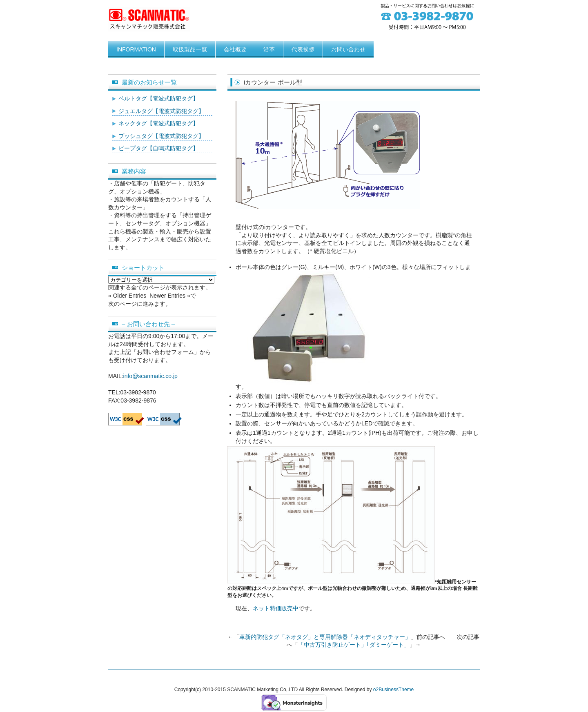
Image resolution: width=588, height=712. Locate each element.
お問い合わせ (348, 49)
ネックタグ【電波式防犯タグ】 (158, 123)
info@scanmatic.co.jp (150, 376)
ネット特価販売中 (276, 608)
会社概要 (235, 49)
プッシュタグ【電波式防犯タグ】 (161, 136)
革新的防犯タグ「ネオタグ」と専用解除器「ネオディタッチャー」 (325, 637)
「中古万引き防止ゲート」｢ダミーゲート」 (354, 645)
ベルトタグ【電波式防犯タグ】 (158, 98)
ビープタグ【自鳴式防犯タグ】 (158, 148)
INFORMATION (136, 49)
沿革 (269, 49)
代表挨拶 (303, 49)
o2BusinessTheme (393, 690)
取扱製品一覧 (190, 49)
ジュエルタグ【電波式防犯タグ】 (161, 111)
